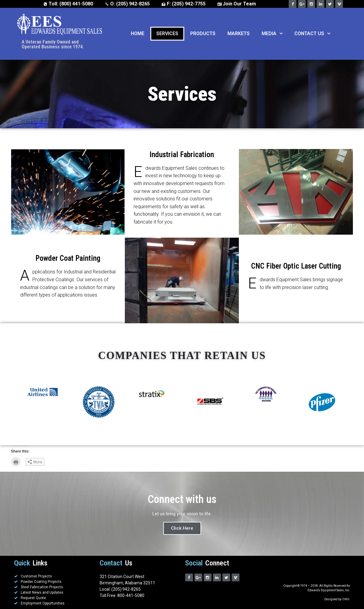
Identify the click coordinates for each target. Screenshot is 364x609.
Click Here (182, 528)
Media (272, 34)
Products (203, 33)
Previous (23, 402)
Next (341, 402)
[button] (279, 34)
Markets (239, 33)
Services (167, 33)
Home (138, 33)
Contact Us (312, 34)
